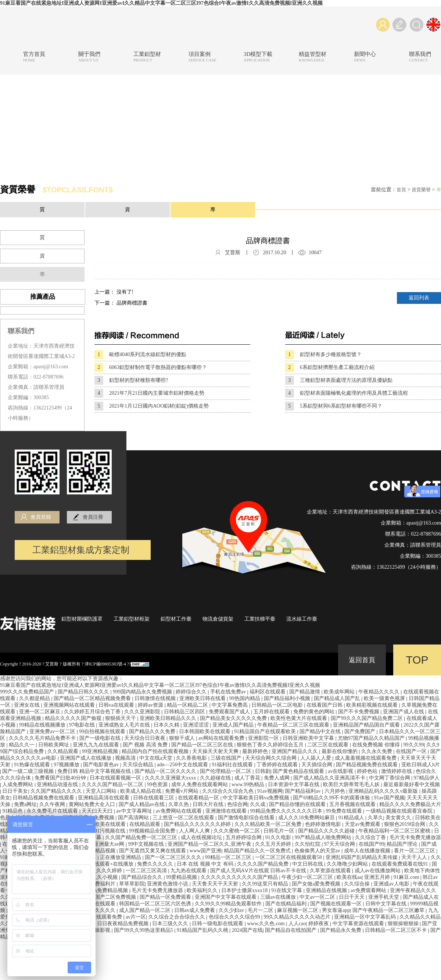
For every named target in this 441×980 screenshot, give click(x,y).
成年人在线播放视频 (368, 851)
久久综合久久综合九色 (229, 791)
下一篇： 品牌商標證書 (121, 303)
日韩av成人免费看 (195, 910)
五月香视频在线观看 (353, 804)
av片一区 (136, 917)
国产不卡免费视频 (359, 712)
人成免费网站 (18, 784)
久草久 (376, 818)
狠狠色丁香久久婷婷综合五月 (271, 745)
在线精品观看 (146, 824)
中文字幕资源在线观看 (359, 924)
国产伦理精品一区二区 (226, 771)
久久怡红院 (308, 844)
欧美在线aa (349, 877)
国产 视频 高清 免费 (146, 745)
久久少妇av (232, 910)
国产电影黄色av (102, 765)
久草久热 (179, 804)
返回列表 (419, 298)
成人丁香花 (248, 778)
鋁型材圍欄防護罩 (82, 619)
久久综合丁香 (371, 837)
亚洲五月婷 (378, 877)
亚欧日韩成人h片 (421, 765)
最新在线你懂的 (340, 751)
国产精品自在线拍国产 (291, 930)
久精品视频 (103, 851)
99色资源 (158, 784)
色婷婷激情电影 (324, 824)
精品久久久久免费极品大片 (410, 804)
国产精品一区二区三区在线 (203, 745)
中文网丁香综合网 (390, 778)
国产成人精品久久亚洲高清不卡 (330, 778)
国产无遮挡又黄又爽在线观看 (153, 851)
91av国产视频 (389, 798)
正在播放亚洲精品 (121, 857)
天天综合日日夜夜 (146, 738)
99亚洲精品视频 (101, 751)
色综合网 (237, 804)
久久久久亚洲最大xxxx (171, 778)
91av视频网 (270, 791)
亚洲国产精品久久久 (295, 751)
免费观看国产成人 (230, 712)
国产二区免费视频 (116, 897)
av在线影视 (341, 771)
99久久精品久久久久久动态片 (298, 917)
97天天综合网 (340, 844)
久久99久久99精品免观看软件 (229, 904)
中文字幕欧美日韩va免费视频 (257, 798)
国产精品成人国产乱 (338, 698)
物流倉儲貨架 (218, 619)
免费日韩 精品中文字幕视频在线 (95, 771)
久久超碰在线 (216, 778)
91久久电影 (279, 837)
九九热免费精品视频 (105, 890)
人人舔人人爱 (316, 758)
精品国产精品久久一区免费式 (258, 851)
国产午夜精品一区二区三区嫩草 (389, 910)
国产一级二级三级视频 (29, 771)
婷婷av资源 (151, 705)
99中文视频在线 (147, 844)
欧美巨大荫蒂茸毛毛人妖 (352, 784)
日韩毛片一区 (280, 831)
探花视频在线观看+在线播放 (102, 864)
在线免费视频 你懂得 (377, 745)
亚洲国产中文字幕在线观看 (226, 897)
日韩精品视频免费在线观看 (44, 798)
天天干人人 (415, 857)
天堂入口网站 (102, 791)
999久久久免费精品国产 (28, 692)
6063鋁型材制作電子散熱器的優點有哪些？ (151, 367)
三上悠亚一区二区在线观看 (184, 818)
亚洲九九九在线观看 (97, 745)
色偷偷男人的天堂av (318, 851)
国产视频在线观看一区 (337, 904)
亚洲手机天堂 (384, 897)
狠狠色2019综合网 (405, 824)
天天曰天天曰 (98, 811)
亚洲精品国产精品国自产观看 (367, 725)
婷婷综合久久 (192, 692)
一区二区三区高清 (147, 871)
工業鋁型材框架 (132, 619)
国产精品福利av (303, 791)
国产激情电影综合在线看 (247, 818)
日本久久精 (167, 725)
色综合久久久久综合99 (235, 917)
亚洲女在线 (28, 705)
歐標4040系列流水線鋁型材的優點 (140, 355)
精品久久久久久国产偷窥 (74, 718)
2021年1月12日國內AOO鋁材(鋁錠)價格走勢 (152, 406)
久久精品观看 (64, 751)
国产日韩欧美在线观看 (101, 824)
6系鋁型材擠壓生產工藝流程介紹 (330, 367)
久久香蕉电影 (192, 758)
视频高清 (126, 758)
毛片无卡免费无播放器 (415, 837)
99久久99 (414, 745)
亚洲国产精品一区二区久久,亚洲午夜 (210, 844)
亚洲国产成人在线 (404, 712)
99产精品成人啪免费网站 (324, 837)
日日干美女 (15, 791)
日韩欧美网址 (54, 745)
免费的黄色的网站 (315, 712)
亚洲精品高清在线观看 (104, 798)
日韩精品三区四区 (185, 712)
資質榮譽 (421, 190)
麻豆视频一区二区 (298, 910)
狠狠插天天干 (121, 718)
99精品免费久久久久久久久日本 (287, 811)
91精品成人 (352, 818)
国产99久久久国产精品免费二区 (367, 718)
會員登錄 (41, 517)
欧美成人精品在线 (141, 791)
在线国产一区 (412, 751)
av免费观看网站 (369, 890)
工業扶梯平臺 (260, 619)
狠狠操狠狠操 (404, 924)
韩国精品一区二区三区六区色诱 (156, 904)
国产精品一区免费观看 (166, 897)
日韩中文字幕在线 (387, 904)
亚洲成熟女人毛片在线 (125, 725)
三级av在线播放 (279, 897)
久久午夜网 (53, 804)
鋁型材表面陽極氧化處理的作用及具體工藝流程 (347, 393)
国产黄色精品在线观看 (299, 771)
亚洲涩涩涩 (197, 725)
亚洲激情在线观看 (227, 811)
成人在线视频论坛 (202, 837)
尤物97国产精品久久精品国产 (372, 738)
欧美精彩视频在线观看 (373, 705)
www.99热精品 (248, 784)
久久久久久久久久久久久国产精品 (240, 877)
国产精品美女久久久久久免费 (234, 718)
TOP (417, 660)
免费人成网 (277, 778)
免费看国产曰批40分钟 (61, 778)
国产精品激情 (305, 692)
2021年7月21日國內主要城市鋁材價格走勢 (149, 393)
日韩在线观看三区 (154, 798)
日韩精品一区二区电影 (278, 705)
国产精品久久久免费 (153, 732)
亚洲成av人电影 (392, 884)
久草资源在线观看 (331, 871)
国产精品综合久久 (143, 877)
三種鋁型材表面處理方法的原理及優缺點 (339, 380)
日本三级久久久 (171, 924)
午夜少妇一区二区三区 (308, 877)
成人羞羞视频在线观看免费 (366, 758)
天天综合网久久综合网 (272, 758)
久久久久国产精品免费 (263, 864)
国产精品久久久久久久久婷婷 (198, 824)
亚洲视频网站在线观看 (70, 705)
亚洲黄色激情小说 (168, 884)
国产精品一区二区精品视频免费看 (93, 698)
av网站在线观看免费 (222, 738)
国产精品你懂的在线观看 (298, 804)
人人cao (297, 924)
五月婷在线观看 (272, 712)
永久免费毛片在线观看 (53, 811)
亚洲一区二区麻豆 (40, 712)
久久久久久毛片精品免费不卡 (43, 738)
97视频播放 (67, 765)
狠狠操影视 (98, 930)
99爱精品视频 (182, 877)
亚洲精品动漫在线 (58, 784)
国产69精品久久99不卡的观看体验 (332, 798)
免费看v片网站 (182, 791)
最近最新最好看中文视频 (412, 784)
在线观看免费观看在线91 (401, 864)
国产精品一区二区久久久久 (166, 771)
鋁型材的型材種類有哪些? (131, 380)
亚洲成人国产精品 (234, 725)
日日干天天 (352, 897)
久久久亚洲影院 (143, 712)
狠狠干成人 (183, 738)
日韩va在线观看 (117, 705)
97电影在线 (83, 725)
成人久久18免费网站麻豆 (307, 818)
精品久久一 (22, 745)
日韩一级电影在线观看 (218, 924)
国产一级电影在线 (101, 738)
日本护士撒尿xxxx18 (245, 890)
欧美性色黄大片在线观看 (300, 718)
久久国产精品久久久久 (57, 791)
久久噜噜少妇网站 (348, 864)
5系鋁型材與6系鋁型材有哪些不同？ (334, 406)
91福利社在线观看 (233, 765)
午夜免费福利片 (98, 884)
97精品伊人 (427, 778)
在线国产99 (372, 844)
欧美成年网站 (340, 692)
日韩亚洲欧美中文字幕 (309, 738)
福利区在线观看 (268, 692)
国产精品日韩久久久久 (84, 692)
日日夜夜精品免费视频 (123, 924)
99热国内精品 (245, 698)
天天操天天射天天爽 (216, 751)
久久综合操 (358, 884)
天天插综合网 (318, 765)
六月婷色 (336, 791)
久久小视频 (105, 877)
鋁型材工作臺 (176, 619)
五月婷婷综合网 (244, 837)
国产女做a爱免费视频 (317, 884)
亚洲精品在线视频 (327, 890)
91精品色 (13, 811)
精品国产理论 (403, 844)
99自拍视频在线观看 (103, 732)
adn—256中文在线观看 (183, 765)
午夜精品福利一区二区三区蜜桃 (395, 831)
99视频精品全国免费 (153, 831)
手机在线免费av (229, 692)
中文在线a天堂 (157, 758)
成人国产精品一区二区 (146, 910)
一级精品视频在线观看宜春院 (400, 811)
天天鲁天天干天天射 (216, 884)
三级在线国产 (227, 758)
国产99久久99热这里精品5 (144, 930)
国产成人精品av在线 (142, 804)
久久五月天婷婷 (274, 844)
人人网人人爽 (195, 831)
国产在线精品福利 (287, 904)
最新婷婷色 (256, 751)
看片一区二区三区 (415, 851)
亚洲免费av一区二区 (53, 732)
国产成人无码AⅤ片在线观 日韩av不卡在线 (259, 871)
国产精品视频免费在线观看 (367, 765)
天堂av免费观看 (363, 824)
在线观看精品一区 (199, 798)
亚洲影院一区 (264, 738)
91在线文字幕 (287, 890)
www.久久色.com (266, 924)
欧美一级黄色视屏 (385, 698)
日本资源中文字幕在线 (294, 784)
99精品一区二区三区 (229, 857)
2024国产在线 (247, 930)
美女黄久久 (399, 818)
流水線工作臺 (302, 619)
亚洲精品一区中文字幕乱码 (366, 917)
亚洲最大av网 (110, 844)
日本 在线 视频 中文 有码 (206, 864)
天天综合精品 (139, 765)
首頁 (401, 190)
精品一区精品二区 (188, 705)
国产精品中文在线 (321, 732)
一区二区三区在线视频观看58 (289, 857)
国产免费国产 (361, 732)
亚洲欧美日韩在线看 (203, 698)
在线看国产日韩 (325, 705)
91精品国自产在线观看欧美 (266, 732)
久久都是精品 (35, 698)
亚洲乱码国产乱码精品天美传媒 (362, 857)
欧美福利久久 (203, 890)
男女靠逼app (336, 910)
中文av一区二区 (318, 897)
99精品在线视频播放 (43, 725)
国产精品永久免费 (341, 930)
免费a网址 (25, 804)
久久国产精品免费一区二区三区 (142, 837)
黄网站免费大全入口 (93, 804)
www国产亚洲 (205, 851)
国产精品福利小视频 (288, 698)
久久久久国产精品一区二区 (113, 784)
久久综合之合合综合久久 (178, 917)
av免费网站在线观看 (179, 811)
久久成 (258, 804)
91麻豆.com (407, 877)
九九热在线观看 (189, 871)
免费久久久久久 (156, 864)
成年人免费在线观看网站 (200, 784)
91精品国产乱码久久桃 (203, 930)
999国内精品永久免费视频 (143, 692)
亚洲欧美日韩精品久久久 (169, 718)
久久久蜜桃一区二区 (237, 831)
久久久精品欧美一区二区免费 (269, 824)
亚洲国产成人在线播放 (86, 758)
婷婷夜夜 (319, 924)
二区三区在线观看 (329, 745)
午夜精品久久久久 (380, 692)
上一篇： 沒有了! (114, 292)
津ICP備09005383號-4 (105, 664)
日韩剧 (263, 771)
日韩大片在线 (209, 804)
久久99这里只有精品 (266, 884)
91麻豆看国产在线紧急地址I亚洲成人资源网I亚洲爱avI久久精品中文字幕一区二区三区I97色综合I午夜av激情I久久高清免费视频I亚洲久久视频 (161, 3)
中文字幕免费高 (230, 705)
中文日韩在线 (308, 864)
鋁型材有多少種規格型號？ (323, 355)
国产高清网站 (134, 818)
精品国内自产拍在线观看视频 (156, 751)
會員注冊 (93, 517)
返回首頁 (362, 660)
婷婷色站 (368, 771)
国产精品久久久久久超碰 (327, 831)
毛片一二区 (261, 910)
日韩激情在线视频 (156, 698)
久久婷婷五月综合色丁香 (93, 712)
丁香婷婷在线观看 (278, 765)
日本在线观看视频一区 (116, 778)
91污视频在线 (111, 831)
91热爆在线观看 (33, 765)
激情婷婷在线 (397, 771)
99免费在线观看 (345, 811)
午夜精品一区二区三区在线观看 (294, 725)
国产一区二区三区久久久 (174, 857)
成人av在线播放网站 (378, 871)
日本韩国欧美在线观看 (205, 732)
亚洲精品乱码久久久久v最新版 (384, 791)
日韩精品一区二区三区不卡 (397, 930)
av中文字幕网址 (135, 811)
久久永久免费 (377, 751)
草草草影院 (132, 884)
